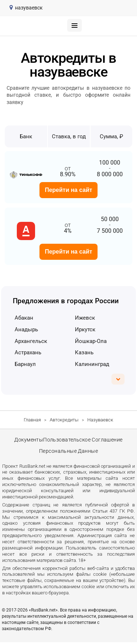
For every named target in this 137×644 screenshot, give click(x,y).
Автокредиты (64, 420)
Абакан (24, 318)
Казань (84, 352)
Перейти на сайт (69, 190)
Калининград (92, 364)
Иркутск (85, 329)
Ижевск (85, 318)
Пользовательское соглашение (83, 440)
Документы (29, 440)
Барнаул (25, 364)
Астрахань (28, 352)
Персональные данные (69, 452)
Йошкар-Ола (91, 341)
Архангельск (31, 341)
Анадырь (26, 329)
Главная (32, 420)
